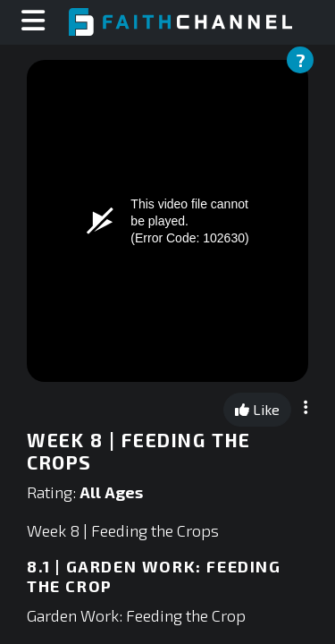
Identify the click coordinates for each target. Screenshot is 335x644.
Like (257, 409)
